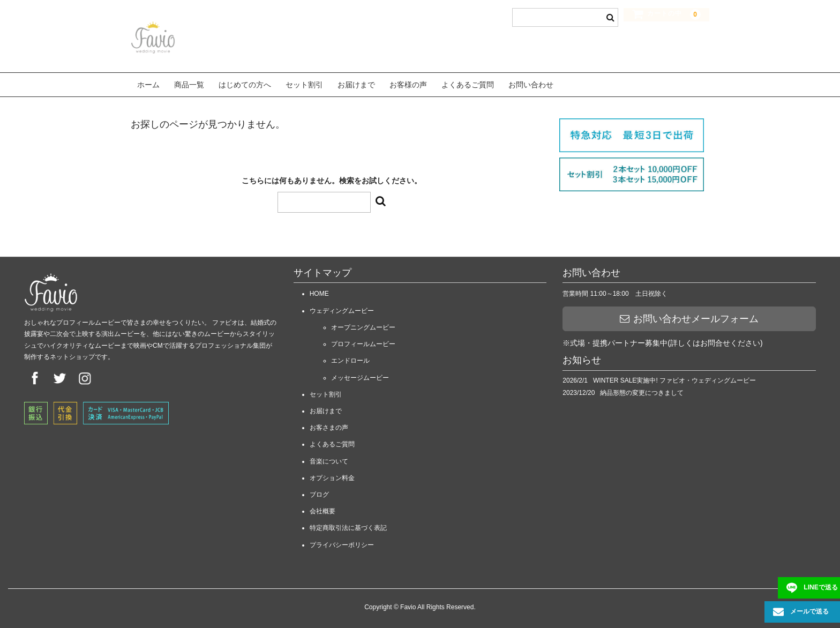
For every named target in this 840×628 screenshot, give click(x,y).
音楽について (329, 458)
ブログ (319, 491)
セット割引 (304, 83)
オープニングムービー (363, 324)
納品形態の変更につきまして (642, 389)
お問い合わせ (531, 83)
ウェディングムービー (342, 307)
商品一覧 (189, 83)
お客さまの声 (329, 424)
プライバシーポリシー (342, 541)
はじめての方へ (245, 83)
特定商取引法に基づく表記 (348, 525)
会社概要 (322, 507)
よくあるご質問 (468, 83)
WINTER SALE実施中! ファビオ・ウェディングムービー (674, 377)
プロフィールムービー (363, 341)
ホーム (148, 83)
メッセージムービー (360, 374)
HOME (319, 290)
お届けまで (356, 83)
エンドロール (350, 357)
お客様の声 (408, 83)
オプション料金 (332, 474)
